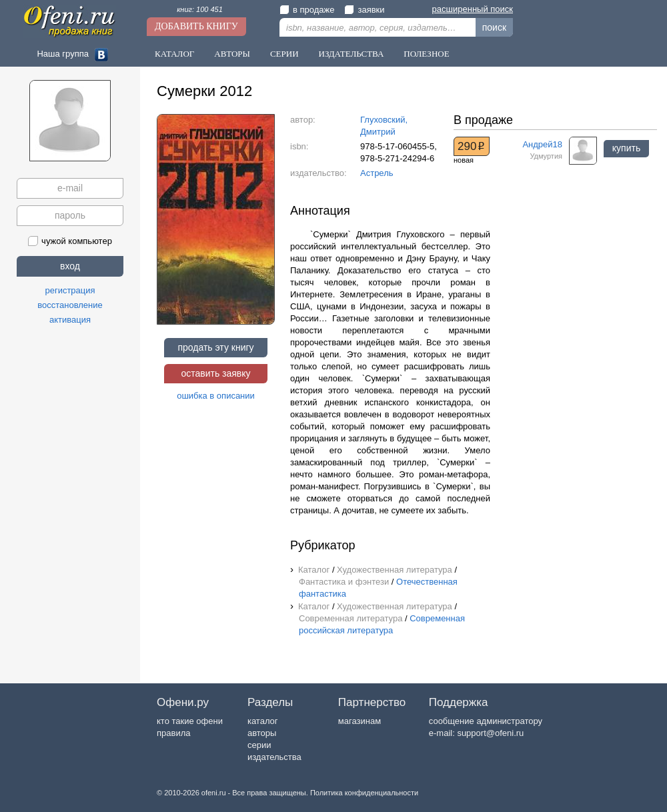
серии (259, 745)
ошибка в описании (216, 396)
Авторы (232, 54)
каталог (263, 721)
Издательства (352, 54)
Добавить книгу (196, 26)
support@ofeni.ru (490, 733)
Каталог (174, 54)
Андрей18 (542, 144)
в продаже (307, 10)
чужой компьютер (70, 241)
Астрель (377, 173)
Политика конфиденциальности (364, 793)
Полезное (426, 54)
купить (626, 148)
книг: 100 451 (200, 9)
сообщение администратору (486, 721)
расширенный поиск (473, 9)
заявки (364, 10)
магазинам (360, 721)
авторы (262, 733)
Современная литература (351, 618)
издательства (274, 757)
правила (173, 733)
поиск (494, 27)
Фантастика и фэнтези (344, 582)
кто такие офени (190, 721)
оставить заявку (215, 373)
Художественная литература (395, 570)
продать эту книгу (215, 347)
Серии (284, 54)
